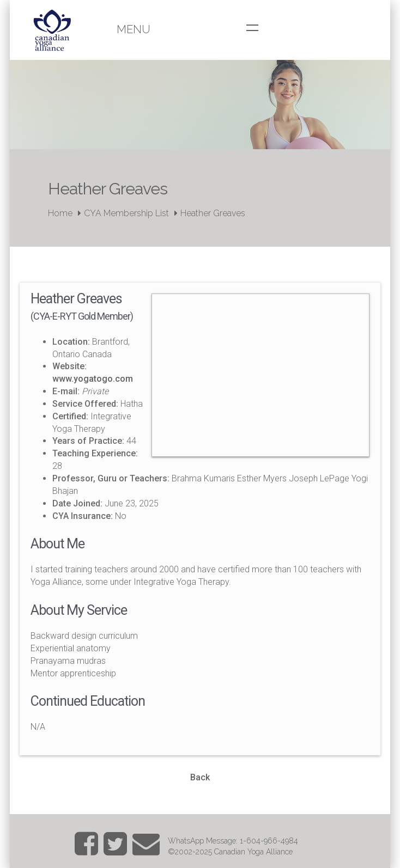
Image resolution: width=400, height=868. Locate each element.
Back (200, 777)
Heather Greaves (213, 213)
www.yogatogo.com (93, 379)
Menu (134, 29)
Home (60, 213)
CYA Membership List (126, 213)
